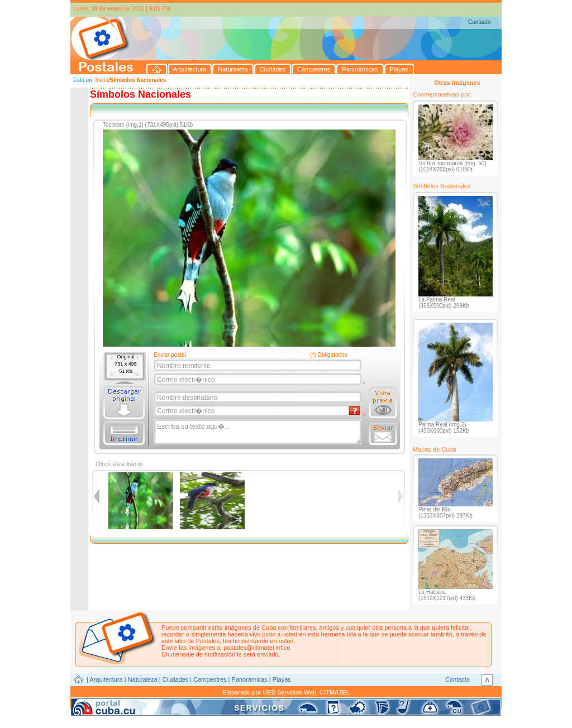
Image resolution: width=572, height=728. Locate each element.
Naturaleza (143, 679)
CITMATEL (335, 692)
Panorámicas (250, 679)
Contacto (479, 22)
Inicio (101, 80)
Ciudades (175, 679)
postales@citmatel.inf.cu (257, 648)
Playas (282, 679)
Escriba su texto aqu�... (258, 432)
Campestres (210, 679)
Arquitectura (106, 679)
